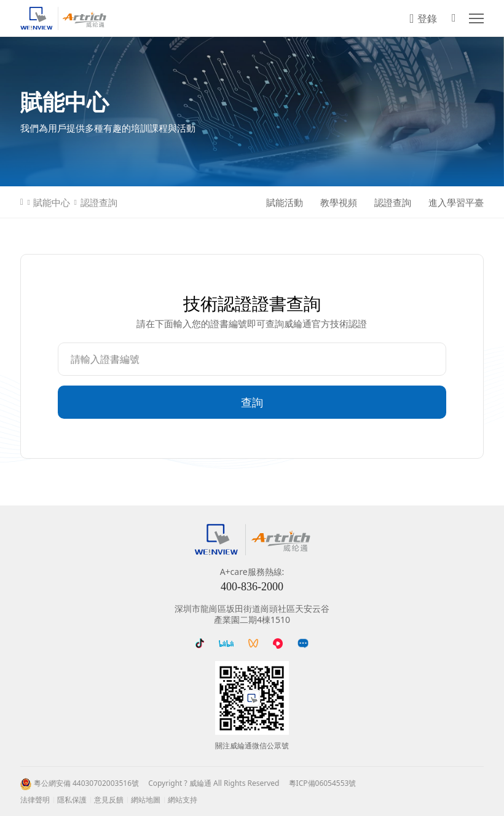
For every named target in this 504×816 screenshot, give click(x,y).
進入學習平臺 (456, 202)
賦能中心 (52, 202)
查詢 (252, 402)
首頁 (22, 202)
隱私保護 (72, 800)
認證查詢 (99, 202)
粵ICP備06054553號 (323, 783)
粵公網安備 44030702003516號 (86, 783)
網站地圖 (146, 800)
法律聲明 (35, 800)
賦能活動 (285, 202)
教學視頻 (339, 202)
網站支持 (183, 800)
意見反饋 (109, 800)
